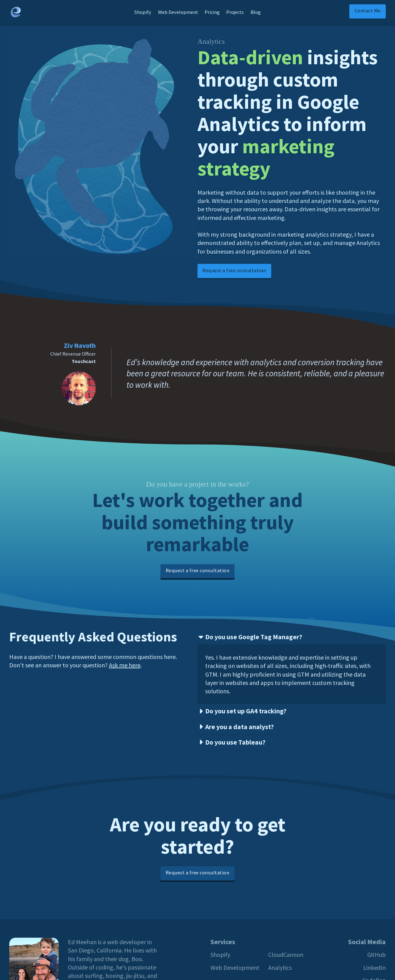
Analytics (280, 967)
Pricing (212, 12)
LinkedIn (374, 967)
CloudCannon (286, 955)
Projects (235, 12)
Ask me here (125, 665)
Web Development (178, 12)
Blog (256, 12)
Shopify (143, 12)
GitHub (376, 955)
